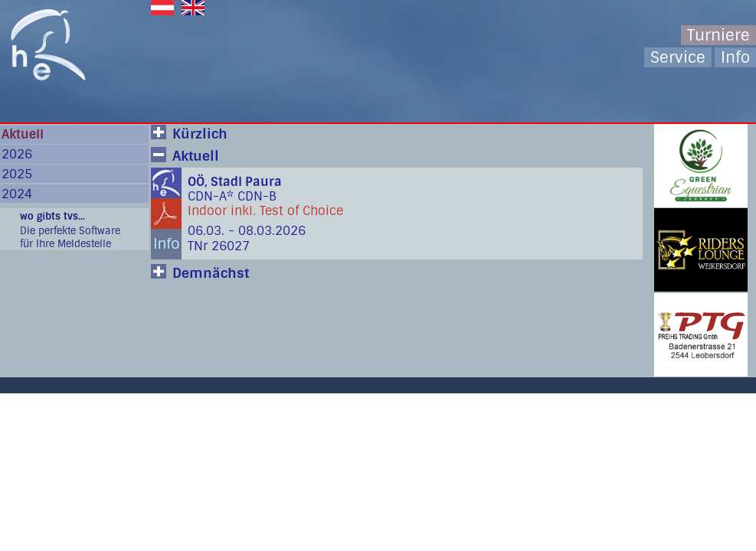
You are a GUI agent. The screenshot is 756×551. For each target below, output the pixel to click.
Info (735, 57)
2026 (17, 154)
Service (678, 57)
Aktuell (23, 134)
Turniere (718, 35)
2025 (17, 174)
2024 (17, 194)
